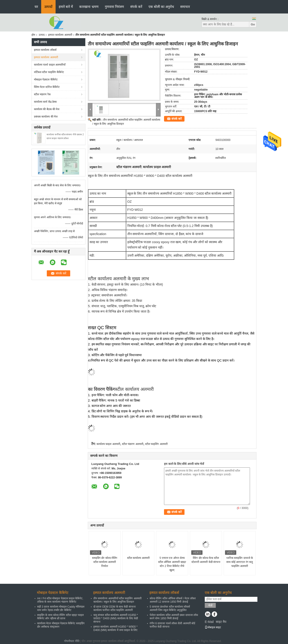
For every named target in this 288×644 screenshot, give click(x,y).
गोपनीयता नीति (72, 641)
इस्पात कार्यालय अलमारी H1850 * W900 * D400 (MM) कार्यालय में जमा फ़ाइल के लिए (115, 628)
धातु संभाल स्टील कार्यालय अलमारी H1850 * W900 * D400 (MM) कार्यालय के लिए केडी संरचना (116, 618)
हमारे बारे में (66, 7)
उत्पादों (48, 7)
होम (33, 35)
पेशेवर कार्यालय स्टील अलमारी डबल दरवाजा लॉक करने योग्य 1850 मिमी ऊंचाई (174, 617)
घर (36, 7)
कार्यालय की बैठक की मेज (47, 109)
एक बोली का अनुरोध (161, 7)
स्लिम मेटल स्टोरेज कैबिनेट (47, 87)
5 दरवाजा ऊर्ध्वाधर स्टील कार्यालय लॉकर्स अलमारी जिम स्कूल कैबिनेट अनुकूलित (170, 608)
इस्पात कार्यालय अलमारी (60, 35)
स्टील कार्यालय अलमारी (138, 558)
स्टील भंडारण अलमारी (133, 444)
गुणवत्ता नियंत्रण (114, 7)
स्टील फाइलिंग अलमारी (156, 444)
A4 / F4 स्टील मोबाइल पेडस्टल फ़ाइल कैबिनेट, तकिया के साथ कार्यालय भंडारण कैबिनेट (60, 600)
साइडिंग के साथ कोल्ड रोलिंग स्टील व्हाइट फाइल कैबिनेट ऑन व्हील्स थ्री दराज (60, 617)
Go (253, 24)
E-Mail (209, 622)
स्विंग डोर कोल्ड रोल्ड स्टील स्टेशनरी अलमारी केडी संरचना (206, 560)
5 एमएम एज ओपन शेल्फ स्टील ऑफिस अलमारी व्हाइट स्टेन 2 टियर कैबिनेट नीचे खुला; (172, 564)
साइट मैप (221, 622)
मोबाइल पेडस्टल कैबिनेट (46, 80)
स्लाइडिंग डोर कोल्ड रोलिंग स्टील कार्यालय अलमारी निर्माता (105, 562)
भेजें (210, 605)
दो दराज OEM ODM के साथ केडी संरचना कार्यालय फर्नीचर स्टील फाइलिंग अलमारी (115, 608)
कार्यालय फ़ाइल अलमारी (108, 444)
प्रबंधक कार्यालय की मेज (46, 117)
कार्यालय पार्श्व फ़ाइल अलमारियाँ (50, 65)
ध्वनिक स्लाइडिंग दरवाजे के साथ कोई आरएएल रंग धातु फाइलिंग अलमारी (240, 562)
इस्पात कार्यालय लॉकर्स (45, 50)
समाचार (185, 7)
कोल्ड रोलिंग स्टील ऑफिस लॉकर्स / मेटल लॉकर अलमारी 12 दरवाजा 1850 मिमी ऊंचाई (173, 600)
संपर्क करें (136, 7)
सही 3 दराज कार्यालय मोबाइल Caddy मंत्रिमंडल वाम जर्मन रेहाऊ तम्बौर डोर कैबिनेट (61, 608)
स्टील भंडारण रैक (42, 94)
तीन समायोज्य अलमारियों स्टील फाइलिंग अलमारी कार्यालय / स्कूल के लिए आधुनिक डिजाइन (117, 600)
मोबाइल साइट (213, 627)
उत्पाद (42, 35)
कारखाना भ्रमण (89, 7)
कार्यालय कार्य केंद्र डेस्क (45, 102)
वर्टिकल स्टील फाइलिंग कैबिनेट (49, 72)
